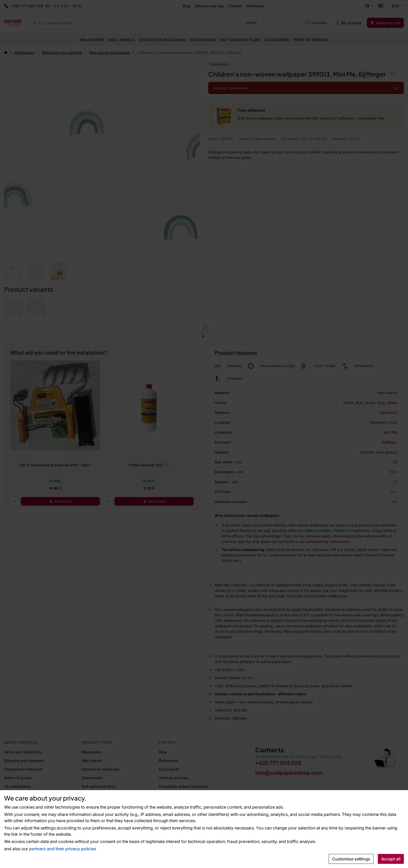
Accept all (391, 859)
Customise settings (351, 859)
